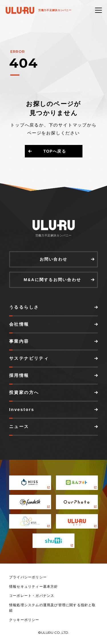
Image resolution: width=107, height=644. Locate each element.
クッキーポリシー (24, 620)
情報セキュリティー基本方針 (34, 587)
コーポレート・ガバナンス (32, 596)
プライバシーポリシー (28, 577)
